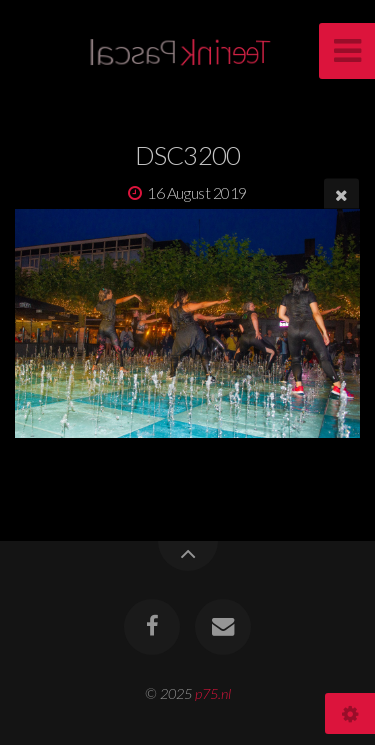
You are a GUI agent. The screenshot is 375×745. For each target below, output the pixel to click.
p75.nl (213, 693)
